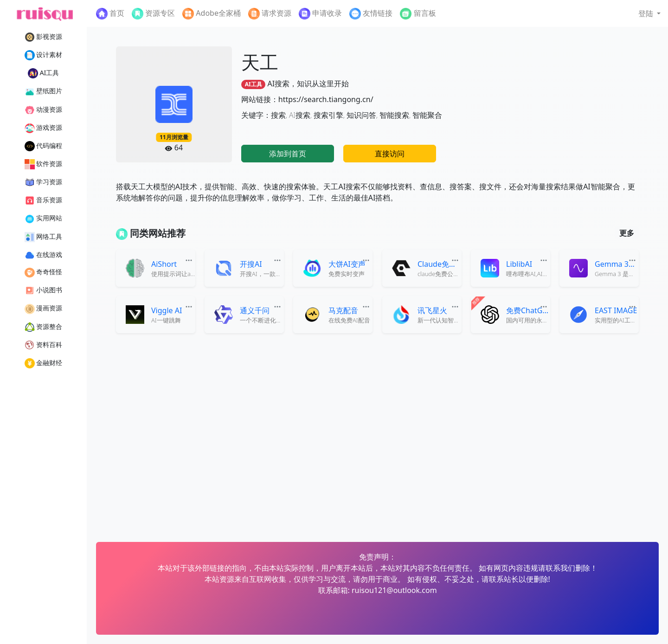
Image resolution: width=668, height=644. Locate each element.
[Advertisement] (561, 104)
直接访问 (390, 154)
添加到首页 (288, 154)
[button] (649, 13)
